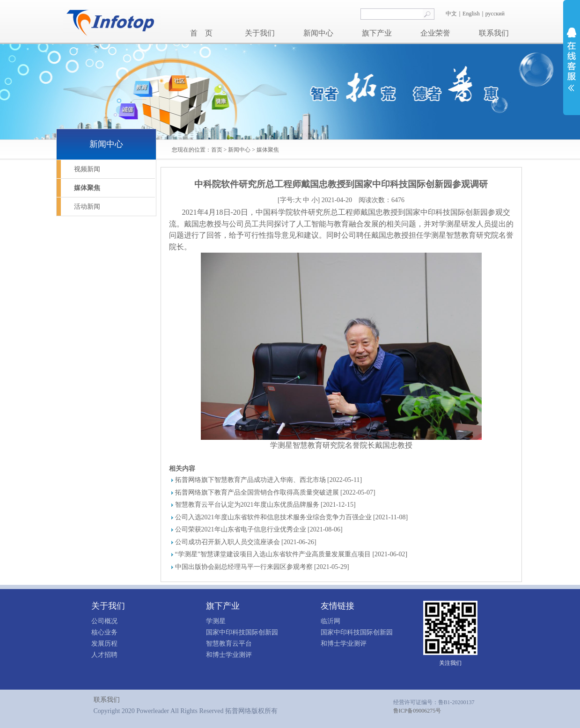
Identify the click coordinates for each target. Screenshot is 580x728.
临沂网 (330, 621)
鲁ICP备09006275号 (417, 711)
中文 (451, 14)
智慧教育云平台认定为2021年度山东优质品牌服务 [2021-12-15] (265, 505)
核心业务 (104, 632)
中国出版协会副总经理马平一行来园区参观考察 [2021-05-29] (262, 567)
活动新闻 (87, 207)
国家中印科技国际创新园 (242, 632)
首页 (217, 150)
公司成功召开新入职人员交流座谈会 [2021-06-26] (246, 542)
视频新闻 (87, 169)
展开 (572, 59)
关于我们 (260, 33)
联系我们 (494, 33)
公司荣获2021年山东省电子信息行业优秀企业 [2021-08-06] (259, 529)
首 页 (201, 33)
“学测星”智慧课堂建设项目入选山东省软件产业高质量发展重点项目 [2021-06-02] (291, 554)
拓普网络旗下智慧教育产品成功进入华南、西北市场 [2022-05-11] (269, 480)
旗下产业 (377, 33)
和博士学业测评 (229, 655)
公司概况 (104, 621)
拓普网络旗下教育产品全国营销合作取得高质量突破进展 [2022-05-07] (275, 492)
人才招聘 (104, 655)
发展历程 (104, 644)
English (471, 14)
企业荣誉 (435, 33)
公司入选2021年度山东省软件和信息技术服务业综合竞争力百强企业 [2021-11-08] (292, 517)
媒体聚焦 (268, 150)
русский (496, 14)
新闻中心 (318, 33)
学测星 (216, 621)
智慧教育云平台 (229, 644)
